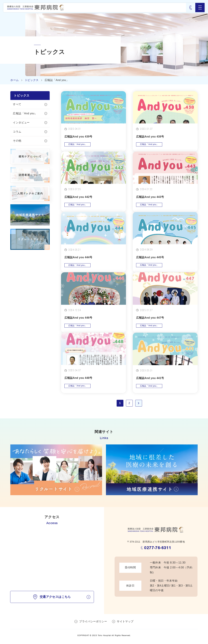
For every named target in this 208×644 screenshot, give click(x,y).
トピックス (32, 80)
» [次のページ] (139, 403)
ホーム (14, 80)
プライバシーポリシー (93, 621)
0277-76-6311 (158, 548)
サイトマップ (125, 621)
